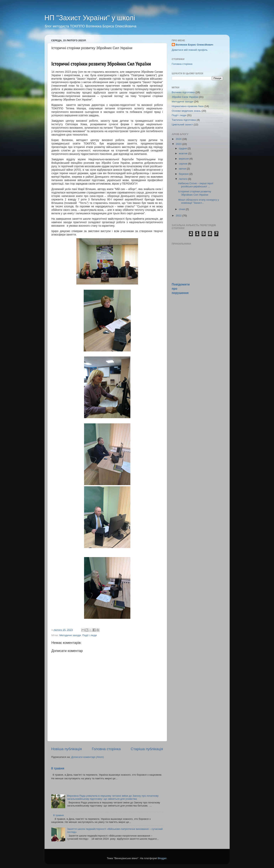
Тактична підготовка (184, 120)
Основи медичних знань (186, 111)
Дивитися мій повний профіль (190, 50)
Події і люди (90, 635)
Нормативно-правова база (188, 106)
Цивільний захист (182, 125)
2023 (179, 144)
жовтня (184, 153)
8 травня (58, 768)
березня (184, 174)
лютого (183, 179)
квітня (183, 169)
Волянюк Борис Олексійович (194, 45)
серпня (184, 164)
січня (182, 209)
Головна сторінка (106, 749)
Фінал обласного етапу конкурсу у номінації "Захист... (199, 201)
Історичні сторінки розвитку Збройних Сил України (195, 193)
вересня (184, 159)
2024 (179, 139)
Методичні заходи (70, 635)
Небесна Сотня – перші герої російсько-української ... (196, 185)
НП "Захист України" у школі (90, 18)
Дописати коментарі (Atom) (87, 757)
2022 (179, 216)
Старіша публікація (147, 749)
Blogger (162, 858)
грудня (183, 148)
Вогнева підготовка (183, 92)
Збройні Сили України (185, 97)
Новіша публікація (67, 749)
